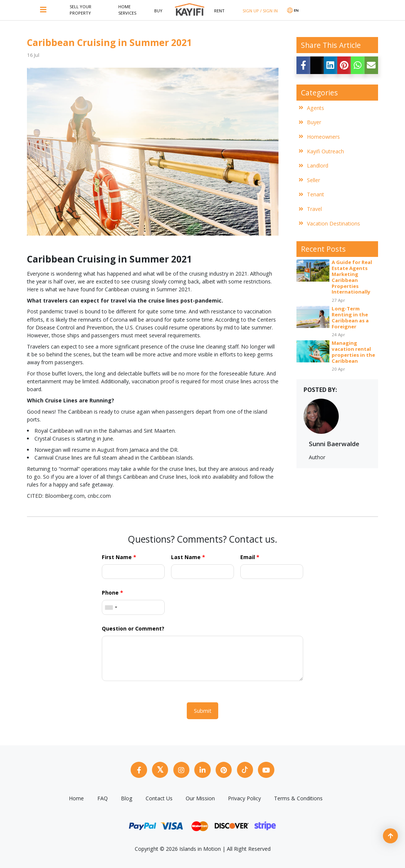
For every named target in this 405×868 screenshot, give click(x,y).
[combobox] (111, 607)
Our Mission (200, 797)
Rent (219, 11)
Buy (158, 11)
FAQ (103, 797)
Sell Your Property (80, 10)
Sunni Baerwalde (334, 444)
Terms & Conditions (298, 797)
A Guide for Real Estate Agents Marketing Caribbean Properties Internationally (352, 277)
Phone (112, 593)
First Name (119, 557)
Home (76, 797)
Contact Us (159, 797)
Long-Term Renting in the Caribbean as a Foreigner (350, 318)
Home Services (127, 10)
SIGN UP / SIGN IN (260, 11)
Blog (127, 797)
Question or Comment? (133, 628)
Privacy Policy (244, 797)
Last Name (188, 557)
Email (250, 557)
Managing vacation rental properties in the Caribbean (353, 352)
